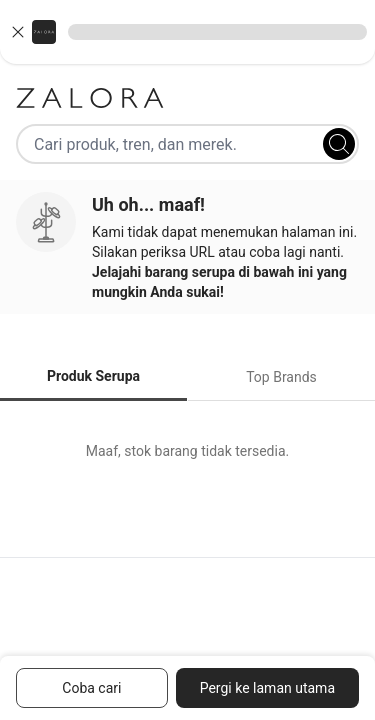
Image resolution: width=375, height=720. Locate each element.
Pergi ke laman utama (267, 688)
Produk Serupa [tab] (93, 376)
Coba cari (91, 688)
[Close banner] (18, 32)
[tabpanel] (187, 451)
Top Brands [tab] (281, 377)
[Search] (339, 144)
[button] (187, 32)
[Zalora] (187, 98)
